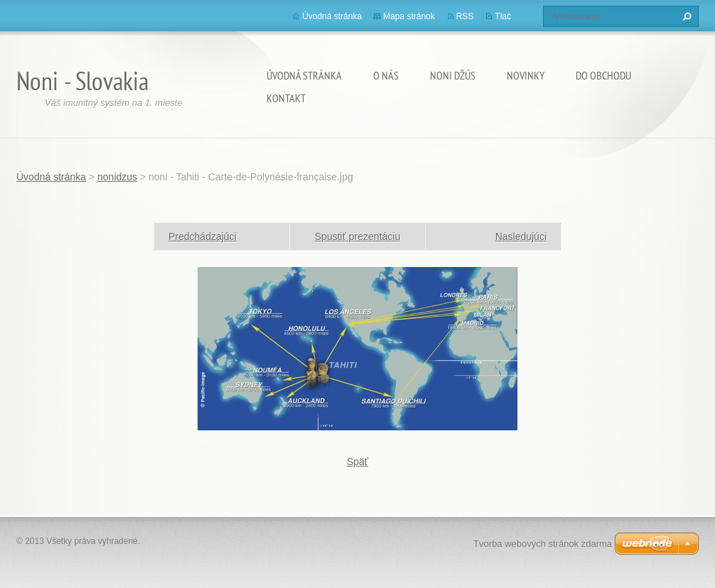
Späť (357, 462)
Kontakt (286, 98)
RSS (465, 16)
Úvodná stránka (304, 75)
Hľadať (685, 16)
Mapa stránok (409, 16)
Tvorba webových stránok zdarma (543, 544)
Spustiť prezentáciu (357, 236)
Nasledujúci (521, 236)
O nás (386, 75)
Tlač (503, 16)
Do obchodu (603, 75)
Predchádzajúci (203, 236)
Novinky (526, 75)
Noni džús (453, 75)
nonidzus (117, 177)
